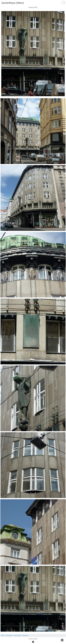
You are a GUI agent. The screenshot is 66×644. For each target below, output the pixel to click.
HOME (3, 635)
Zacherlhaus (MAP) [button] (33, 7)
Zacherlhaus (25, 635)
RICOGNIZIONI (9, 635)
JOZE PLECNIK (18, 635)
